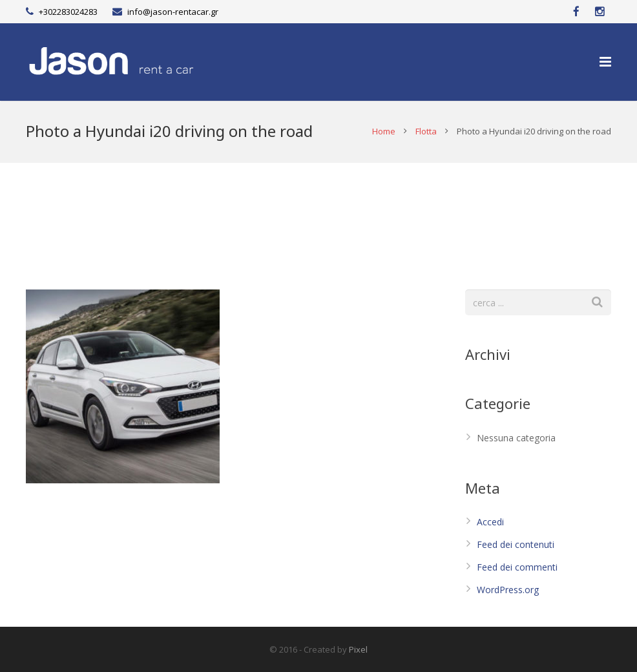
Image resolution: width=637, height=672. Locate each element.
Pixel (358, 649)
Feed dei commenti (517, 567)
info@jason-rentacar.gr (173, 12)
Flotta (426, 131)
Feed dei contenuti (516, 544)
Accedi (490, 522)
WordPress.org (508, 590)
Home (384, 131)
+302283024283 (68, 12)
